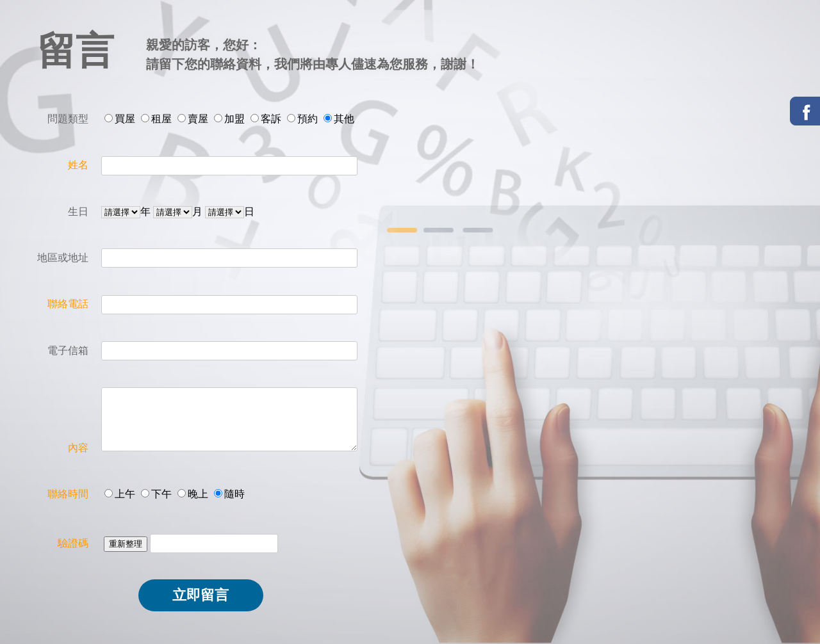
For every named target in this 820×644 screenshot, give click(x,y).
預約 (307, 119)
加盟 (234, 119)
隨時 (234, 494)
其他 (344, 119)
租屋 (161, 119)
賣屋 (198, 119)
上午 (125, 494)
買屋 (125, 119)
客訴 (271, 119)
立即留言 (201, 595)
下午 (161, 494)
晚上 (198, 494)
